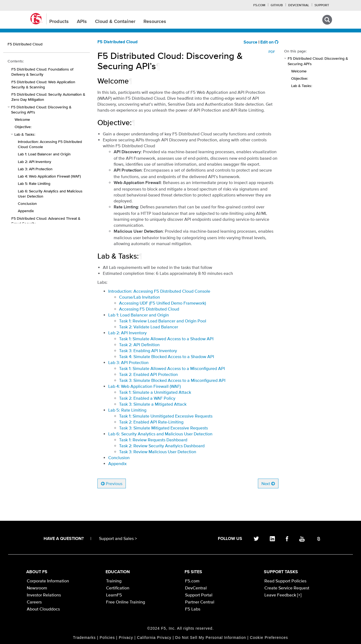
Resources (155, 22)
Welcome (22, 119)
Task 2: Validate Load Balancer (149, 327)
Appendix (117, 463)
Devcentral (299, 5)
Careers (34, 602)
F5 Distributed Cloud (117, 42)
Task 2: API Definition (139, 345)
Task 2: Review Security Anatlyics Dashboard (162, 446)
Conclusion (27, 203)
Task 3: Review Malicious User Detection (158, 452)
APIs (82, 22)
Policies (107, 638)
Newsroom (37, 588)
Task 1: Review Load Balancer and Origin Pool (163, 321)
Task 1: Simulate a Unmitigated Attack (155, 392)
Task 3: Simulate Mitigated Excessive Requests (163, 428)
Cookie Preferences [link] (269, 638)
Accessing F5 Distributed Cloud (149, 309)
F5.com (259, 5)
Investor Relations (44, 595)
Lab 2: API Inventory (35, 162)
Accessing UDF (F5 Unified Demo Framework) (163, 303)
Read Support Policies (285, 581)
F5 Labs (193, 609)
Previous (112, 483)
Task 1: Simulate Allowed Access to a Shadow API (166, 339)
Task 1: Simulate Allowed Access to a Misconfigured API (172, 368)
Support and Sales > (118, 538)
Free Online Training (126, 602)
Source (250, 42)
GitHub (277, 5)
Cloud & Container (115, 22)
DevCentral (196, 588)
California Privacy (154, 638)
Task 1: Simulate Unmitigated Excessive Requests (166, 416)
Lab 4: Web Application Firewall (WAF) (49, 176)
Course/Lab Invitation (140, 297)
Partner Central (200, 602)
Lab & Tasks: (25, 134)
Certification (118, 588)
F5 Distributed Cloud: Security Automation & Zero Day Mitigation (48, 97)
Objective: (23, 127)
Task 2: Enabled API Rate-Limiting (151, 422)
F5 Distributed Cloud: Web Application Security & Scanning (43, 84)
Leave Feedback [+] (283, 595)
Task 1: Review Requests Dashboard (153, 440)
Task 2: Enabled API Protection (148, 374)
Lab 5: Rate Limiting (34, 183)
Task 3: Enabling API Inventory (148, 351)
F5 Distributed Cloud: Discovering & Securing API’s (41, 110)
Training (114, 581)
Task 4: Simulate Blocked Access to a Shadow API (167, 356)
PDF (272, 52)
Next (268, 483)
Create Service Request (287, 588)
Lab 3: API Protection (35, 169)
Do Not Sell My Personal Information (211, 638)
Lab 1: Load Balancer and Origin (44, 154)
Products (59, 22)
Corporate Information (48, 581)
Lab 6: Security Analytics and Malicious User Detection (50, 194)
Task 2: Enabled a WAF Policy (147, 398)
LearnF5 (114, 595)
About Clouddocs (43, 609)
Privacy (126, 638)
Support (322, 5)
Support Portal (199, 595)
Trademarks (84, 638)
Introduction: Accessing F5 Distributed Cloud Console (50, 144)
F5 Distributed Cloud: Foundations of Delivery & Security (42, 72)
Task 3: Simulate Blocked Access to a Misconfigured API (172, 380)
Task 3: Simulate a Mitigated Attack (153, 404)
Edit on (269, 42)
